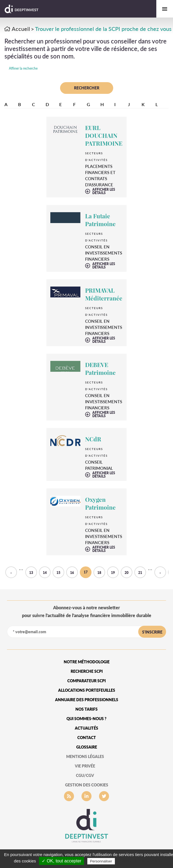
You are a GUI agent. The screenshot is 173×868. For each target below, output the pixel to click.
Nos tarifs (86, 709)
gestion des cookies (87, 785)
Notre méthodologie (87, 662)
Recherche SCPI (87, 671)
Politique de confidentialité (140, 861)
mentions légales (85, 756)
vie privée (85, 766)
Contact (87, 738)
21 (140, 573)
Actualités (86, 728)
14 (45, 573)
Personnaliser (101, 861)
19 (113, 573)
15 (58, 573)
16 (72, 573)
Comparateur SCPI (86, 681)
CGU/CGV (85, 775)
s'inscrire (152, 632)
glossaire (87, 747)
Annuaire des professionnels (87, 700)
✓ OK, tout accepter (61, 861)
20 (127, 573)
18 (99, 573)
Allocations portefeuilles (87, 690)
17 (86, 572)
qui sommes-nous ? (86, 719)
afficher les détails (104, 191)
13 (31, 573)
